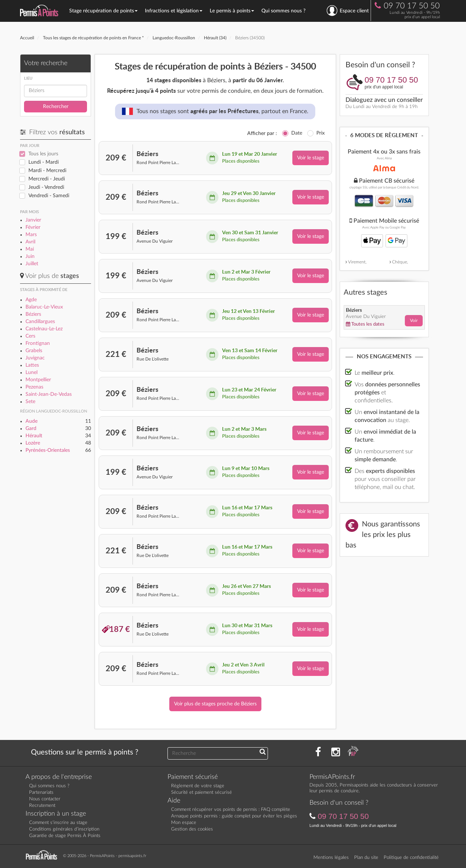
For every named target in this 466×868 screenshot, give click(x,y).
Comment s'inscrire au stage (58, 823)
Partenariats (41, 793)
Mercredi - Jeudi (47, 179)
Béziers (33, 314)
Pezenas (34, 387)
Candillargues (40, 322)
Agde (31, 300)
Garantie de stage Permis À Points (65, 836)
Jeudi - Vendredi (46, 187)
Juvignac (35, 358)
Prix (321, 133)
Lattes (32, 365)
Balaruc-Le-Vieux (44, 307)
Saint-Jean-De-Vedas (49, 394)
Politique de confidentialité (411, 858)
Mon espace (184, 823)
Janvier (33, 220)
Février (33, 227)
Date (297, 133)
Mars (31, 235)
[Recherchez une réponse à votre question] (263, 752)
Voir (414, 320)
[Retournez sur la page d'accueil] (43, 855)
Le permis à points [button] (232, 11)
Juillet (32, 264)
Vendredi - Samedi (49, 196)
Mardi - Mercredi (47, 171)
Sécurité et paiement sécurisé (202, 793)
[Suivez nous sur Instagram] (336, 752)
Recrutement (42, 806)
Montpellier (38, 380)
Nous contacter (45, 799)
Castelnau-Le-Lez (44, 329)
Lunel (31, 373)
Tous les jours (43, 154)
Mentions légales (331, 858)
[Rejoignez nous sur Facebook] (318, 752)
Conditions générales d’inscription (64, 829)
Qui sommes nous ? (283, 11)
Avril (30, 242)
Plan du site (366, 858)
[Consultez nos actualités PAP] (353, 752)
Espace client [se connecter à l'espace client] (348, 11)
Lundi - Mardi (44, 162)
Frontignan (38, 343)
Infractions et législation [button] (174, 11)
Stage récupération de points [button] (103, 11)
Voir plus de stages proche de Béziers (215, 704)
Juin (30, 256)
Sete (30, 402)
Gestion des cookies (192, 829)
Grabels (34, 351)
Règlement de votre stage (198, 786)
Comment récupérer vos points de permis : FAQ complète (231, 810)
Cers (30, 336)
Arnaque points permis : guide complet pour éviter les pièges (234, 816)
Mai (30, 249)
